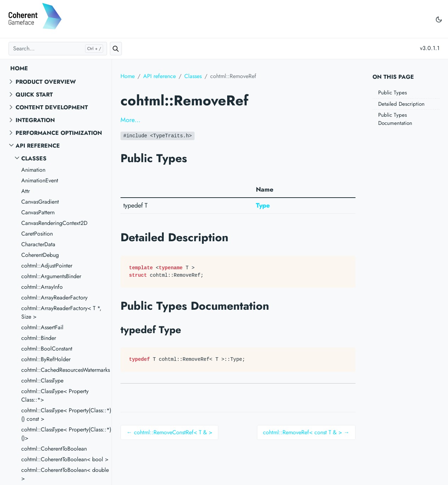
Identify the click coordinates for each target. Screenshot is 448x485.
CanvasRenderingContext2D (54, 223)
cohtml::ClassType (42, 381)
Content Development (52, 107)
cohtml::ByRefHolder (46, 359)
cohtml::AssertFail (42, 327)
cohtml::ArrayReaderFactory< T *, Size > (61, 312)
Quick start (34, 95)
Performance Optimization (59, 133)
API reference (38, 146)
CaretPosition (37, 234)
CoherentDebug (40, 255)
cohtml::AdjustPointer (47, 266)
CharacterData (38, 244)
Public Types (393, 93)
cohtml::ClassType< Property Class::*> (55, 395)
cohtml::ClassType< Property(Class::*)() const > (66, 415)
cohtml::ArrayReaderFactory (54, 297)
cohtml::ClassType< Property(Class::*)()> (66, 434)
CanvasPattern (38, 212)
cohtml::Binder (39, 338)
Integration (35, 120)
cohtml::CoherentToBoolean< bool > (65, 459)
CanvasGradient (40, 202)
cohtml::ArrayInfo (42, 287)
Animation (33, 170)
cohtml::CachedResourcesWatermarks (66, 370)
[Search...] (58, 49)
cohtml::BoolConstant (47, 349)
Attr (26, 191)
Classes (34, 158)
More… (130, 120)
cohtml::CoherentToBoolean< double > (65, 474)
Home (19, 68)
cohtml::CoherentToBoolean (54, 449)
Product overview (46, 82)
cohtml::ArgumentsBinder (51, 276)
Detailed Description (401, 104)
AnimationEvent (40, 180)
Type (263, 205)
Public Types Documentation (395, 119)
